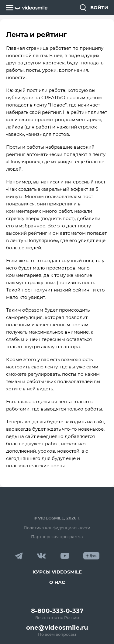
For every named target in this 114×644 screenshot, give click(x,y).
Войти (99, 7)
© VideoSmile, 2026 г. (57, 518)
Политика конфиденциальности (57, 528)
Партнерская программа (57, 537)
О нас (57, 582)
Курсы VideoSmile (57, 572)
